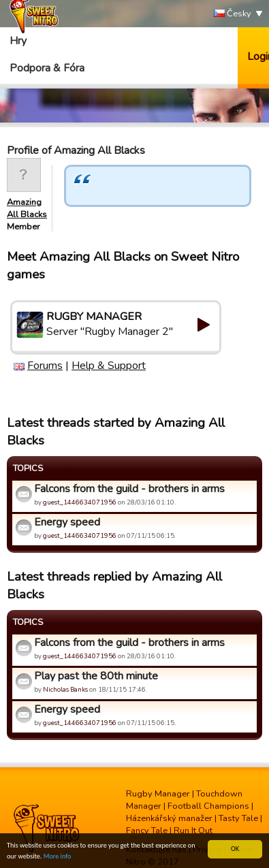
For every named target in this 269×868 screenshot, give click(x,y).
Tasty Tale (238, 818)
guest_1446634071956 (80, 502)
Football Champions (208, 806)
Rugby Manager (158, 794)
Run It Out (193, 831)
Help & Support (109, 366)
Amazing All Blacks (27, 208)
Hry (18, 41)
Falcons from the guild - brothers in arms (129, 489)
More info (58, 857)
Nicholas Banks (65, 689)
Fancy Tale (147, 831)
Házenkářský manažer (169, 818)
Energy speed (67, 522)
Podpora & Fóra (47, 68)
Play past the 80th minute (96, 676)
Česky (233, 14)
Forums (45, 366)
